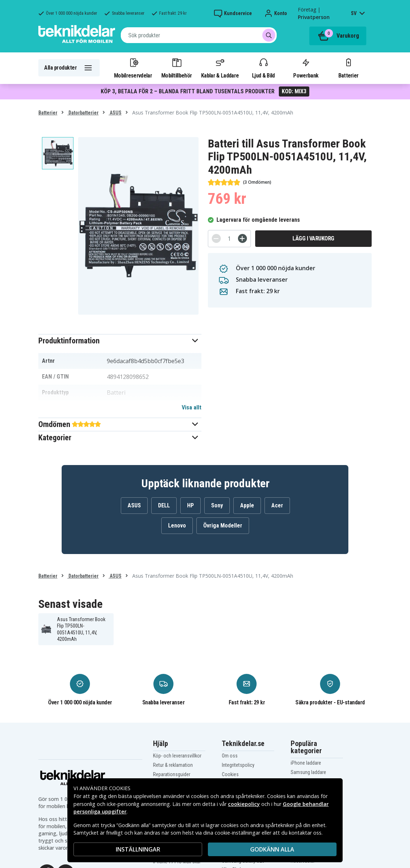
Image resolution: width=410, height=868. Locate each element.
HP (190, 505)
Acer (277, 505)
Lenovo (177, 526)
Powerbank (306, 68)
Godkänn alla (272, 849)
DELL (164, 505)
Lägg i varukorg (313, 238)
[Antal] (229, 239)
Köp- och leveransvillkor (177, 756)
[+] (242, 238)
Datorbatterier (83, 113)
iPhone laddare (306, 763)
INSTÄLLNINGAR (138, 849)
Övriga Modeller (223, 526)
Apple (247, 505)
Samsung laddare (308, 772)
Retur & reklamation (173, 765)
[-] (216, 238)
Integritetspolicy (238, 765)
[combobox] (199, 35)
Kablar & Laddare (220, 68)
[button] (120, 341)
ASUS (115, 113)
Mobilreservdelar (133, 68)
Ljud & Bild (263, 68)
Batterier (349, 68)
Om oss (230, 756)
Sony (217, 505)
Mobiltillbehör (177, 68)
